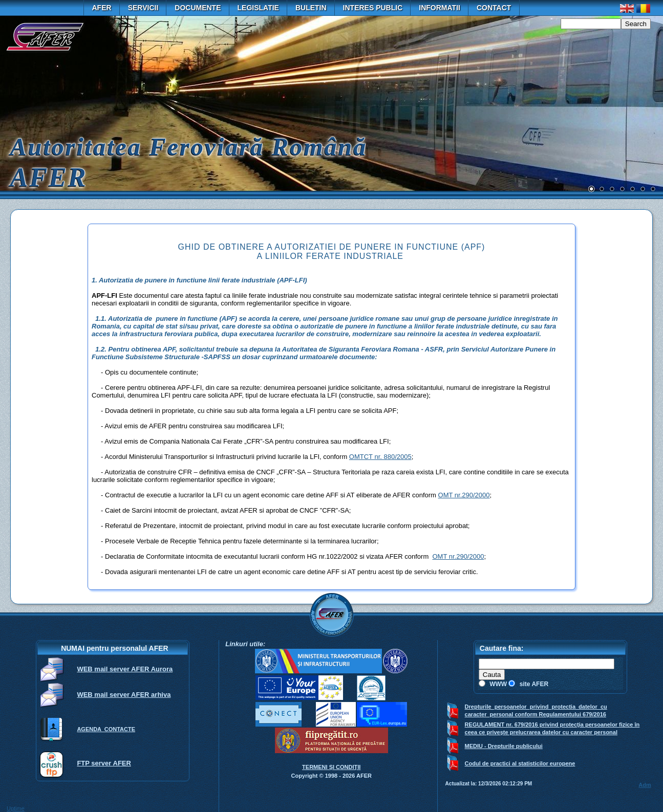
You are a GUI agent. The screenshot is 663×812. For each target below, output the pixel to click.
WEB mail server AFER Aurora (125, 669)
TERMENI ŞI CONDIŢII (331, 767)
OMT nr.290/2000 (464, 495)
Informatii (440, 8)
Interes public (373, 8)
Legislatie (258, 8)
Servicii (143, 8)
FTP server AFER (104, 763)
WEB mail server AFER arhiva (124, 695)
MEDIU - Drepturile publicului (504, 746)
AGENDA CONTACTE (106, 729)
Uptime (16, 808)
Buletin (311, 8)
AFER (102, 8)
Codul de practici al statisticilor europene (520, 763)
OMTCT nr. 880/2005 (380, 457)
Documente (198, 8)
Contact (494, 8)
